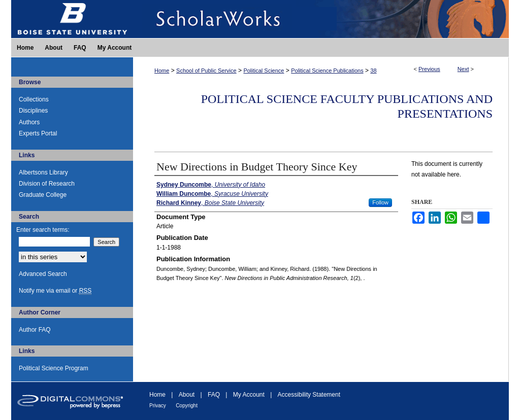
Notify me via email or (55, 291)
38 (373, 71)
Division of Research (47, 184)
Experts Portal (38, 133)
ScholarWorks (321, 19)
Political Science (264, 71)
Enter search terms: (43, 230)
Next (463, 69)
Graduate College (43, 195)
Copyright (187, 406)
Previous (429, 69)
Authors (29, 122)
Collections (34, 99)
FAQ (214, 395)
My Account (249, 395)
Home (162, 71)
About (187, 395)
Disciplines (33, 111)
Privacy (158, 406)
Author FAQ (35, 330)
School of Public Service (206, 71)
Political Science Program (54, 368)
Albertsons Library (43, 172)
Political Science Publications (327, 71)
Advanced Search (43, 274)
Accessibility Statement (309, 395)
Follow (380, 202)
